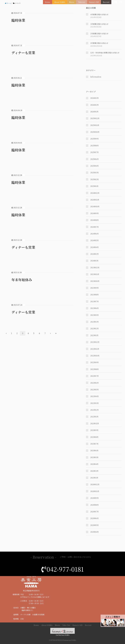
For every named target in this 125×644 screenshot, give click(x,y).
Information (96, 77)
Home (49, 2)
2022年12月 (95, 342)
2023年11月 (95, 274)
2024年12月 (95, 193)
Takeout (82, 2)
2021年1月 (94, 478)
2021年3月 (94, 471)
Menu (73, 2)
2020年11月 (95, 491)
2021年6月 (94, 451)
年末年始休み (22, 280)
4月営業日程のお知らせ (99, 14)
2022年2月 (94, 410)
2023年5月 (94, 315)
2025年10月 (95, 132)
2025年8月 (94, 146)
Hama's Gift (94, 2)
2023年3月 (94, 322)
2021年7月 (94, 444)
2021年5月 (94, 457)
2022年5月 (94, 390)
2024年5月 (94, 240)
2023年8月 (94, 295)
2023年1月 (94, 335)
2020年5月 (94, 525)
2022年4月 (94, 396)
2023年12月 (95, 268)
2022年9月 (94, 362)
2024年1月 (94, 261)
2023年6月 (94, 308)
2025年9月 (94, 139)
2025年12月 (95, 118)
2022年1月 (94, 417)
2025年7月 (94, 152)
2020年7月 (94, 512)
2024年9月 (94, 213)
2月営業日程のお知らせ (99, 34)
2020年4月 (94, 532)
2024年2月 (94, 254)
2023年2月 (94, 328)
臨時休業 (18, 20)
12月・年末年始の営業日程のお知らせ (105, 53)
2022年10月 (95, 356)
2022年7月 (94, 376)
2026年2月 (94, 105)
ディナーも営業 (23, 53)
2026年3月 (94, 98)
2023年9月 (94, 288)
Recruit (106, 2)
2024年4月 (94, 247)
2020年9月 (94, 498)
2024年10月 (95, 206)
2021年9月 (94, 430)
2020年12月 (95, 484)
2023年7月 (94, 301)
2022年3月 (94, 403)
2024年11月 (95, 200)
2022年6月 (94, 383)
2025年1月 (94, 186)
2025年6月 (94, 159)
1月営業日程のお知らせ (99, 43)
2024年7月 (94, 227)
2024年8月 (94, 220)
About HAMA (61, 2)
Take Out (66, 625)
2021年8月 (94, 437)
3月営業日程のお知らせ (99, 24)
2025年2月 (94, 179)
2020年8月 (94, 505)
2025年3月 (94, 173)
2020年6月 (94, 518)
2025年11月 (95, 125)
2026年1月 (94, 112)
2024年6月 (94, 234)
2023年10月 (95, 281)
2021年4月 (94, 464)
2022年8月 (94, 369)
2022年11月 (95, 349)
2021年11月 (95, 423)
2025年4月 (94, 166)
